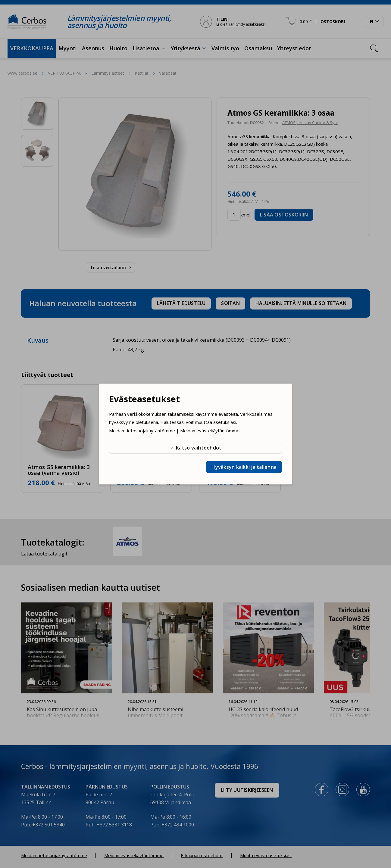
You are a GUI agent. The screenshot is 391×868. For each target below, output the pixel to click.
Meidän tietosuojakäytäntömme (142, 431)
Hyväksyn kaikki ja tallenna (244, 467)
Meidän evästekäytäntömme (210, 431)
